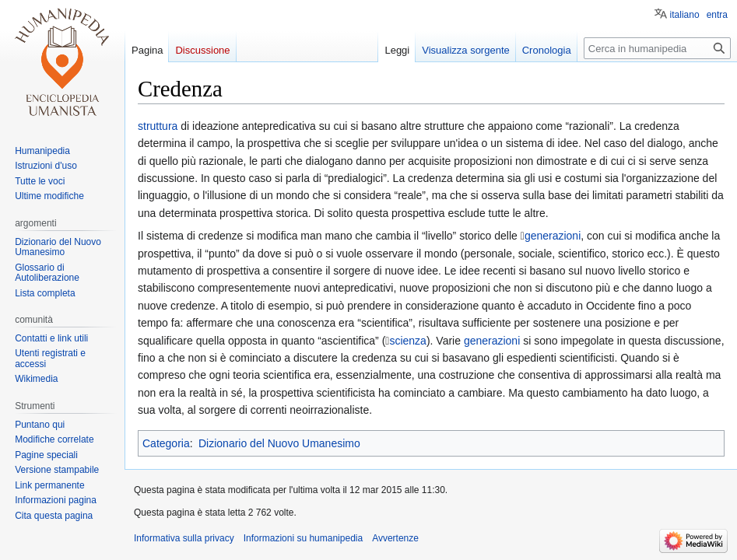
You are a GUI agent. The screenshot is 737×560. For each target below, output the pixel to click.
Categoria (166, 443)
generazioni (553, 236)
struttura (158, 126)
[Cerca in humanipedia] (657, 48)
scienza (407, 341)
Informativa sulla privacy (184, 538)
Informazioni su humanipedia (303, 538)
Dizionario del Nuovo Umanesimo (279, 443)
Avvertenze (395, 538)
